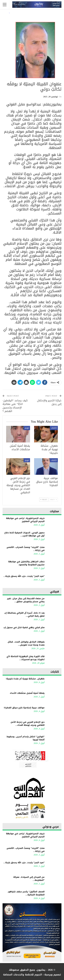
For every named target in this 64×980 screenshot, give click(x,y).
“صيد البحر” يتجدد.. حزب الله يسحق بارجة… (24, 576)
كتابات (54, 428)
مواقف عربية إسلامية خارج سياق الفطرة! (24, 708)
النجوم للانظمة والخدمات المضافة (23, 975)
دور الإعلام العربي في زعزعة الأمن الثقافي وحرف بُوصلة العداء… (28, 724)
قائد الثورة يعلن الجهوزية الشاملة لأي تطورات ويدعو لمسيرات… (26, 658)
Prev (53, 500)
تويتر (27, 428)
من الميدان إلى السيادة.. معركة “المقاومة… (29, 879)
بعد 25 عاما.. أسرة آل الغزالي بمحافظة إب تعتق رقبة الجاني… (24, 614)
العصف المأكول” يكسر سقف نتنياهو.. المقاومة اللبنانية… (26, 893)
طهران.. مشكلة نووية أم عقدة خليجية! (25, 679)
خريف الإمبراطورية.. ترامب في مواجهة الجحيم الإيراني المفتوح (25, 520)
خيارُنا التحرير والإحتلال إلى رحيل (49, 402)
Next (44, 500)
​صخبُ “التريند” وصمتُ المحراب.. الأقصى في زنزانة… (26, 549)
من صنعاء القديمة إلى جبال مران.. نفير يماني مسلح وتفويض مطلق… (26, 600)
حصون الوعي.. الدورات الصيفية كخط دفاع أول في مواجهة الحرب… (24, 534)
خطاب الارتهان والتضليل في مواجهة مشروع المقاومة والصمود (26, 563)
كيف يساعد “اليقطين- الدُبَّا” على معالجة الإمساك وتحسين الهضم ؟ (15, 406)
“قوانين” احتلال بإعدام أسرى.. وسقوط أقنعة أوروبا (26, 738)
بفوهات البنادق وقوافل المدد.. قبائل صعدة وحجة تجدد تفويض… (26, 643)
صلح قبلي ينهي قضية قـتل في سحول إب (24, 627)
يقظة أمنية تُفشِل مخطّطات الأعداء (27, 693)
